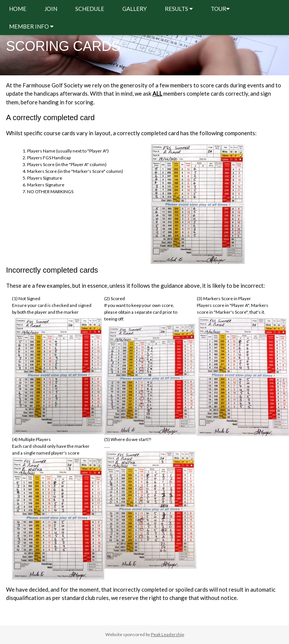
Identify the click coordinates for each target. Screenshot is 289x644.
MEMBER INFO (31, 26)
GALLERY (135, 9)
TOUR (220, 9)
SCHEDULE (90, 9)
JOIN (51, 9)
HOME (18, 9)
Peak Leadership (167, 634)
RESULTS (179, 9)
